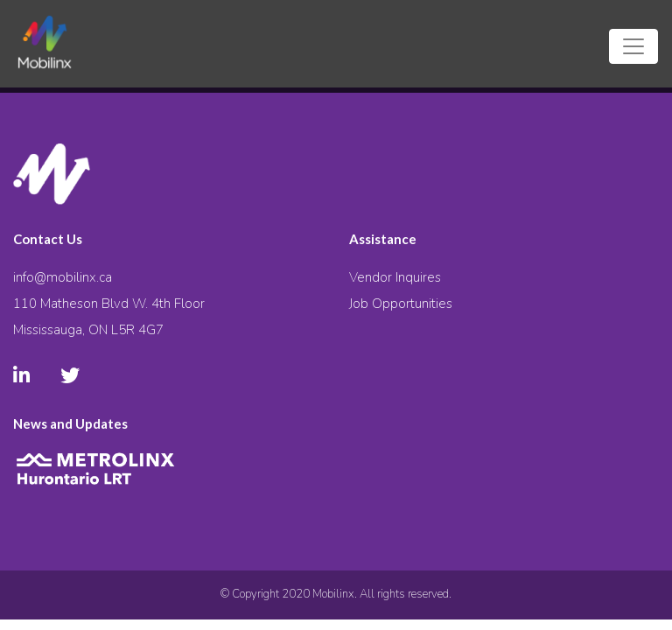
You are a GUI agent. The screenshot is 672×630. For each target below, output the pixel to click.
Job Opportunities (401, 304)
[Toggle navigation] (633, 46)
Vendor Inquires (395, 277)
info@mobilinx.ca (63, 277)
